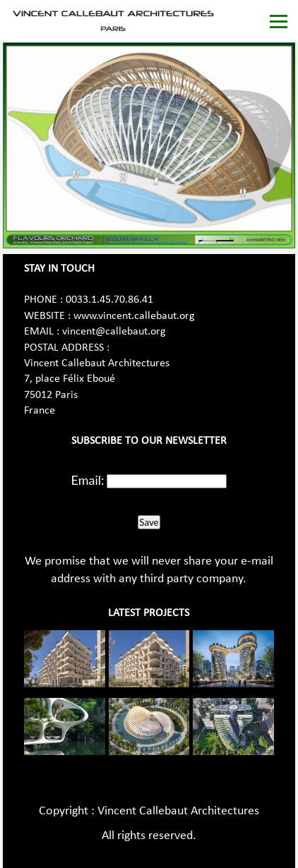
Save (149, 522)
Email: (88, 480)
